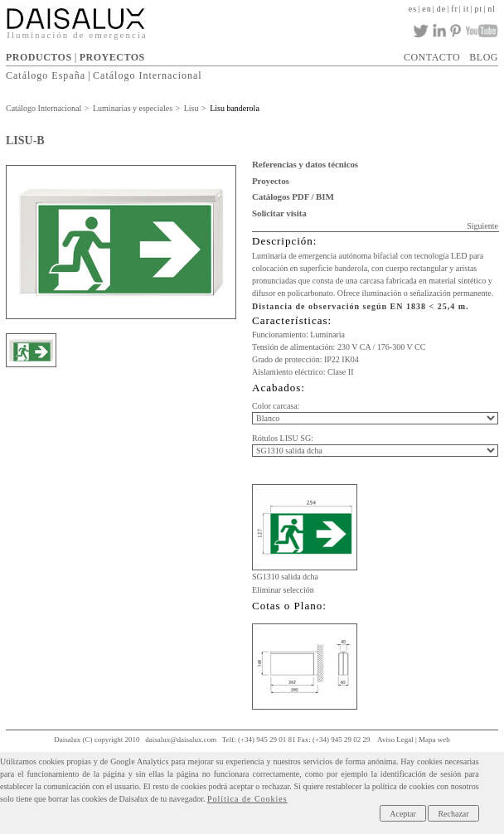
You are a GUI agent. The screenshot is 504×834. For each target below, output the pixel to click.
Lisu (191, 108)
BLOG (484, 57)
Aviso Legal (395, 739)
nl (492, 9)
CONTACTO (432, 57)
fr (455, 9)
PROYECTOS (112, 57)
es (413, 9)
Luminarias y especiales (133, 108)
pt (478, 9)
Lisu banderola (235, 108)
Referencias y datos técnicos (305, 164)
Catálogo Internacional (148, 75)
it (467, 9)
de (441, 9)
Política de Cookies (247, 799)
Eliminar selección (283, 590)
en (426, 9)
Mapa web (434, 739)
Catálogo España (46, 75)
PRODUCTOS (39, 57)
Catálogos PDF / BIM (293, 196)
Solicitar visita (279, 213)
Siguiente (482, 226)
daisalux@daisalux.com (181, 739)
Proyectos (271, 181)
